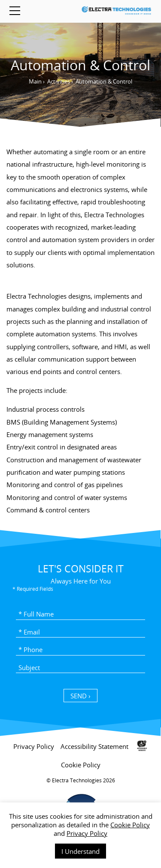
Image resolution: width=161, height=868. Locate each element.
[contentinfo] (80, 799)
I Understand (80, 851)
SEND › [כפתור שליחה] (80, 696)
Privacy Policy (87, 833)
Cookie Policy (130, 825)
